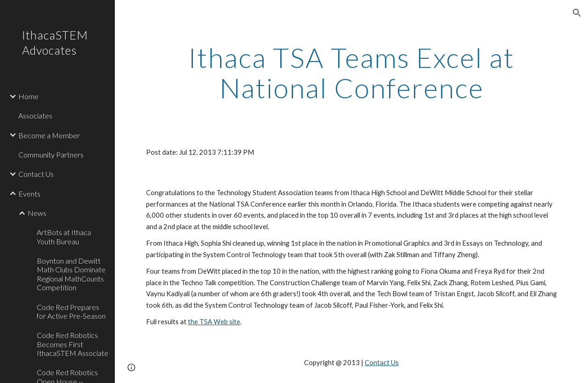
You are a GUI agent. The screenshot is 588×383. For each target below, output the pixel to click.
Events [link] (29, 194)
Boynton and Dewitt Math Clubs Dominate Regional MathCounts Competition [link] (71, 274)
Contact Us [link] (36, 174)
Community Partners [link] (51, 155)
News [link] (37, 213)
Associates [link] (35, 115)
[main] (352, 73)
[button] (577, 13)
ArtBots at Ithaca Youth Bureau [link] (64, 237)
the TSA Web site (214, 322)
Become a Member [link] (49, 135)
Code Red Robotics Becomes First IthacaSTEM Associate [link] (73, 344)
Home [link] (28, 96)
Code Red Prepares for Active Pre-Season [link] (71, 311)
